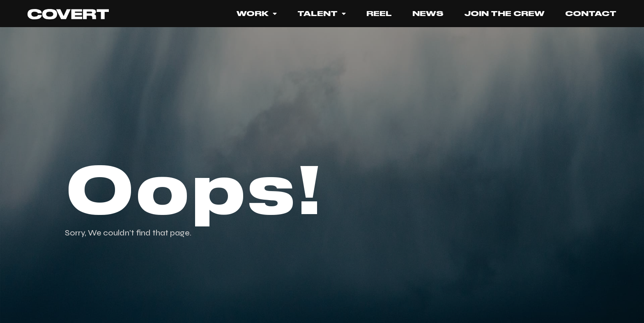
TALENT (322, 14)
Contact (591, 14)
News (428, 14)
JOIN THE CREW (504, 14)
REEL (379, 14)
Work (257, 14)
